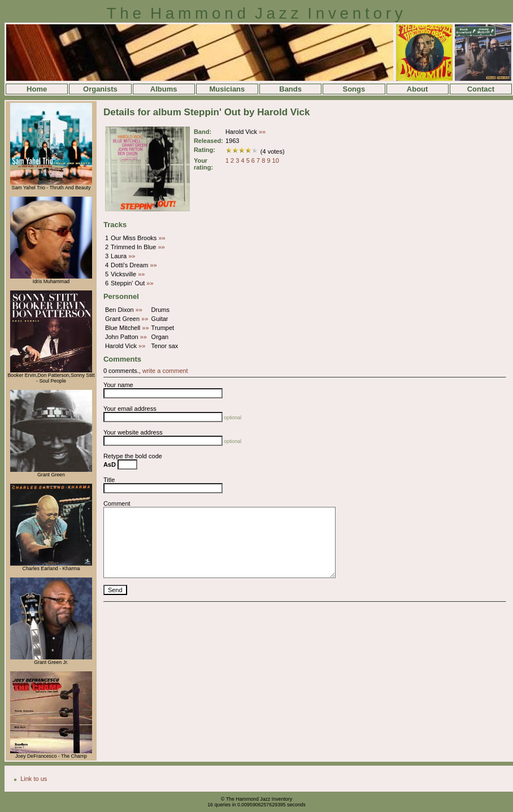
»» (262, 132)
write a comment (165, 371)
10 (276, 160)
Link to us (34, 779)
